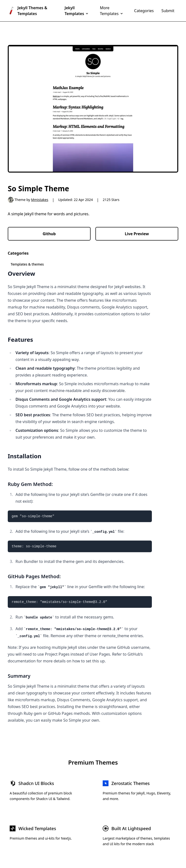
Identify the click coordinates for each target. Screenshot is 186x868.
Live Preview (137, 234)
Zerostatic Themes (131, 783)
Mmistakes (40, 200)
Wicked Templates (37, 828)
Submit (168, 11)
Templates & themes (27, 264)
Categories (144, 11)
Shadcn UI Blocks (36, 783)
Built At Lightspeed (131, 828)
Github (49, 234)
